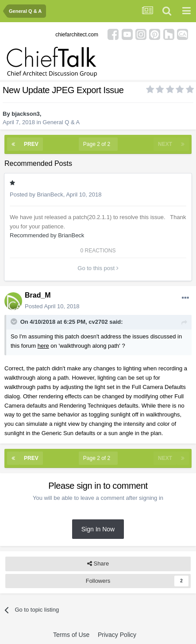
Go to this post (98, 268)
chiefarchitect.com (77, 35)
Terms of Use (71, 635)
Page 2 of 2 (98, 144)
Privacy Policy (117, 635)
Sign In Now (98, 529)
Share (98, 564)
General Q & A (61, 122)
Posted (52, 306)
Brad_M (38, 295)
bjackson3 (26, 114)
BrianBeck (50, 194)
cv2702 (98, 322)
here (43, 346)
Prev (31, 144)
